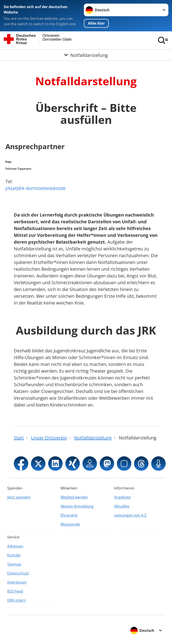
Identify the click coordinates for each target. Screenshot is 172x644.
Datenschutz (18, 573)
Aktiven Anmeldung (77, 506)
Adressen (15, 546)
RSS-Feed (15, 591)
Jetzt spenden (19, 497)
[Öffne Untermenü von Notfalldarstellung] (86, 55)
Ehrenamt (69, 515)
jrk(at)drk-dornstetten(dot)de (35, 188)
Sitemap (14, 564)
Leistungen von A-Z (130, 515)
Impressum (17, 582)
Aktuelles (122, 506)
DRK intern (16, 600)
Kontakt (14, 555)
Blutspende (70, 524)
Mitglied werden (74, 497)
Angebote (122, 497)
